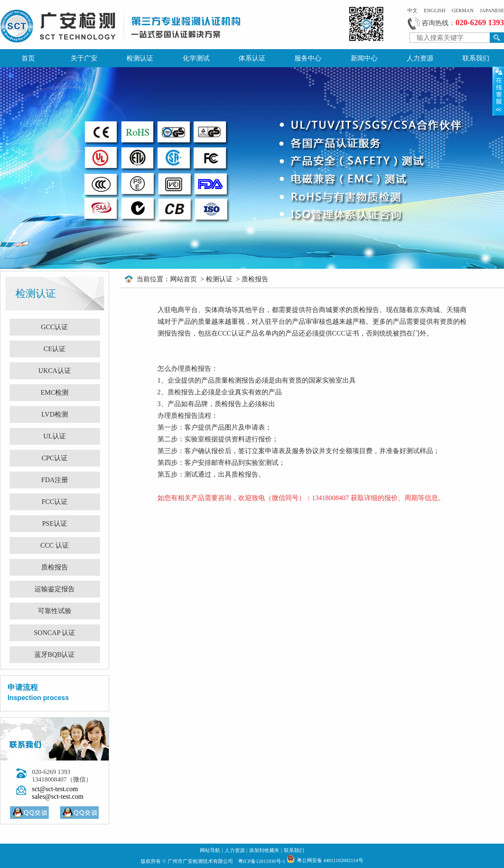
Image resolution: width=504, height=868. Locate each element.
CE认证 (55, 349)
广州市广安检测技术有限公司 (201, 861)
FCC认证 (55, 502)
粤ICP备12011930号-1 (262, 861)
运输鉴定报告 (55, 589)
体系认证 (252, 58)
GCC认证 (55, 327)
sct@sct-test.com (55, 789)
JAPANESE (492, 10)
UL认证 (54, 436)
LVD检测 (54, 414)
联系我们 (476, 58)
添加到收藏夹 (264, 850)
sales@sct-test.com (58, 796)
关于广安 (84, 58)
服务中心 (308, 58)
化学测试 (196, 58)
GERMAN (462, 10)
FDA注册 (55, 480)
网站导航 (210, 850)
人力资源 (420, 58)
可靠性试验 (55, 611)
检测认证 (140, 58)
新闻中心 (364, 58)
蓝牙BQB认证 (55, 654)
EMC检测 (55, 392)
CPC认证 (55, 458)
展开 (498, 91)
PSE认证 (55, 523)
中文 (412, 10)
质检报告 (55, 567)
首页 (28, 58)
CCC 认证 (55, 545)
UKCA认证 (54, 371)
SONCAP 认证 (55, 633)
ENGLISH (434, 10)
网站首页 (184, 279)
